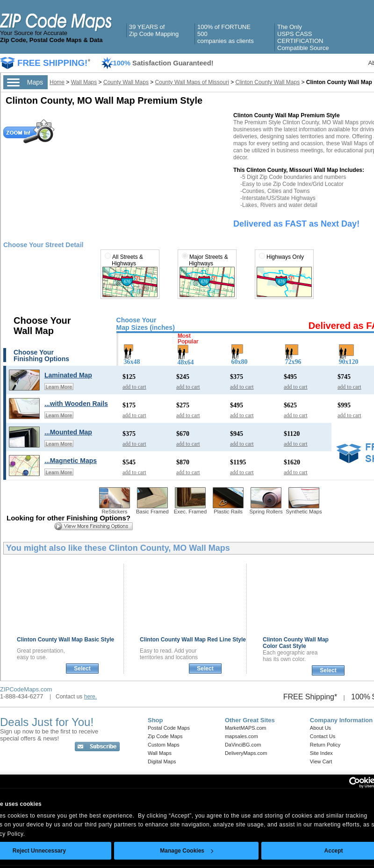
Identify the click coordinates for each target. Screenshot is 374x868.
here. (90, 697)
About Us (320, 728)
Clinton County (65, 640)
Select (82, 669)
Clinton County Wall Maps (268, 82)
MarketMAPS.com (246, 728)
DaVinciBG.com (243, 745)
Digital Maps (162, 761)
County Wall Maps (126, 82)
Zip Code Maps (165, 736)
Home (57, 82)
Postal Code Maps (169, 728)
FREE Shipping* (310, 697)
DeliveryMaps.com (246, 753)
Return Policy (325, 745)
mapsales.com (241, 736)
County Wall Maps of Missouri (192, 82)
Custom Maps (164, 745)
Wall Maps (84, 82)
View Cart (321, 761)
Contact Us (323, 736)
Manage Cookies (187, 851)
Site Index (321, 753)
